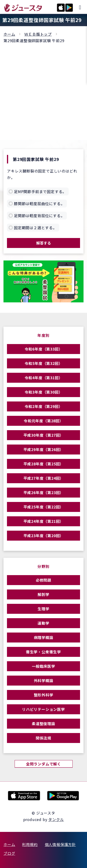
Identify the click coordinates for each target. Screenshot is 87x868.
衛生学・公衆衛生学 (43, 652)
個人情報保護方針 (60, 844)
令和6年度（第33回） (44, 349)
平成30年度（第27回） (44, 435)
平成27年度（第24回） (44, 478)
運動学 (43, 623)
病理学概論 (44, 637)
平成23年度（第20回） (44, 536)
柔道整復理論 (43, 724)
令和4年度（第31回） (44, 378)
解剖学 (43, 594)
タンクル (56, 819)
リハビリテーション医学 (43, 709)
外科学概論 (44, 680)
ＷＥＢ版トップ (38, 34)
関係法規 (43, 738)
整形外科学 (44, 695)
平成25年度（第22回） (44, 507)
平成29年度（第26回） (44, 449)
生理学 (43, 609)
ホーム (9, 34)
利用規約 (30, 844)
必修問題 (43, 580)
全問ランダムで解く (43, 764)
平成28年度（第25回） (44, 464)
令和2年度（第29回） (44, 406)
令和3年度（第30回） (44, 392)
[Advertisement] (43, 89)
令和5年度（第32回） (44, 363)
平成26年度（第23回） (44, 492)
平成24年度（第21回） (44, 521)
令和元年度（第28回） (43, 421)
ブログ (9, 853)
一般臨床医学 (43, 666)
